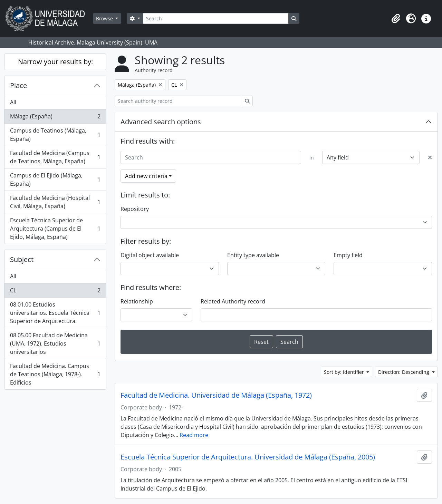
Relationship (137, 301)
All (13, 102)
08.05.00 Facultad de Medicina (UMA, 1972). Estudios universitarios (55, 343)
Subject (22, 259)
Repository (135, 209)
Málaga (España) (55, 118)
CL (55, 292)
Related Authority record (233, 301)
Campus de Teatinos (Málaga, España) (55, 135)
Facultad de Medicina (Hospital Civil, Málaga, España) (55, 202)
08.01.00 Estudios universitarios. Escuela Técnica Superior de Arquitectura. (55, 313)
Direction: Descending (404, 372)
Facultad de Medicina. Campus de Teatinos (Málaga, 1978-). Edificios (55, 374)
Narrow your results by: (55, 62)
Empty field (348, 255)
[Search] (216, 18)
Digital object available (150, 255)
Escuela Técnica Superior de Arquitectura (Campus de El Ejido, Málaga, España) (55, 229)
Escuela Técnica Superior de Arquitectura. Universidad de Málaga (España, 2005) (248, 457)
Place (18, 85)
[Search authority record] (178, 101)
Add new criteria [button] (146, 176)
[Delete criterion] (430, 157)
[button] (396, 19)
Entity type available (253, 255)
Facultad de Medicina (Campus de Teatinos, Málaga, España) (55, 157)
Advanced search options (161, 122)
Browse (105, 18)
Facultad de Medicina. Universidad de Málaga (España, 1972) (216, 395)
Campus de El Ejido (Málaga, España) (55, 180)
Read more (194, 435)
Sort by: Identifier (345, 372)
